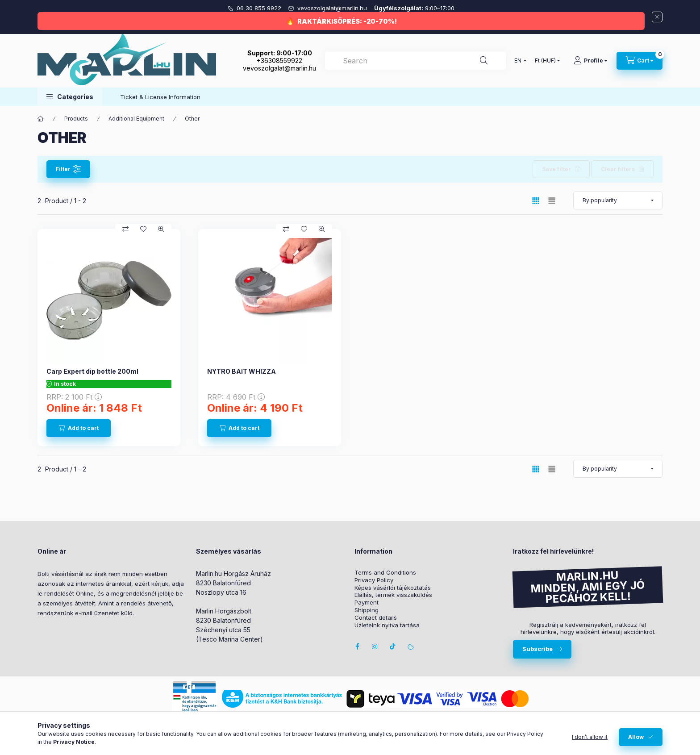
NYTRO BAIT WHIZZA (242, 371)
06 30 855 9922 (260, 8)
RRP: (74, 397)
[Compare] (125, 229)
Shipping (367, 610)
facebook (357, 647)
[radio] (552, 201)
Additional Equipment (136, 119)
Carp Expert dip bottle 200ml (92, 371)
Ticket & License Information (160, 97)
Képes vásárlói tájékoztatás (393, 588)
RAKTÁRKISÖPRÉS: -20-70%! (347, 21)
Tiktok (393, 647)
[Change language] (518, 61)
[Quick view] (161, 229)
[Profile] (590, 61)
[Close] (657, 17)
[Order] (618, 200)
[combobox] (415, 61)
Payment (367, 603)
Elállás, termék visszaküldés (393, 595)
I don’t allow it (590, 737)
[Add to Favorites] (143, 229)
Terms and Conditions (385, 573)
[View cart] (640, 61)
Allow (636, 737)
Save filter (556, 169)
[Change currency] (545, 61)
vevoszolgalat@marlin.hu (333, 8)
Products (76, 119)
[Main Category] (41, 119)
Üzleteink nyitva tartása (387, 625)
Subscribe (537, 649)
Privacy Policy (374, 580)
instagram (375, 647)
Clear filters (618, 169)
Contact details (376, 618)
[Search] (484, 61)
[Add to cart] (79, 428)
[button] (70, 97)
